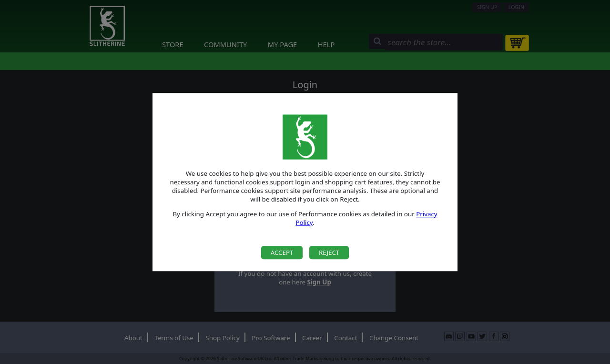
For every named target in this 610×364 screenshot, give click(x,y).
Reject (329, 253)
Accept (282, 253)
